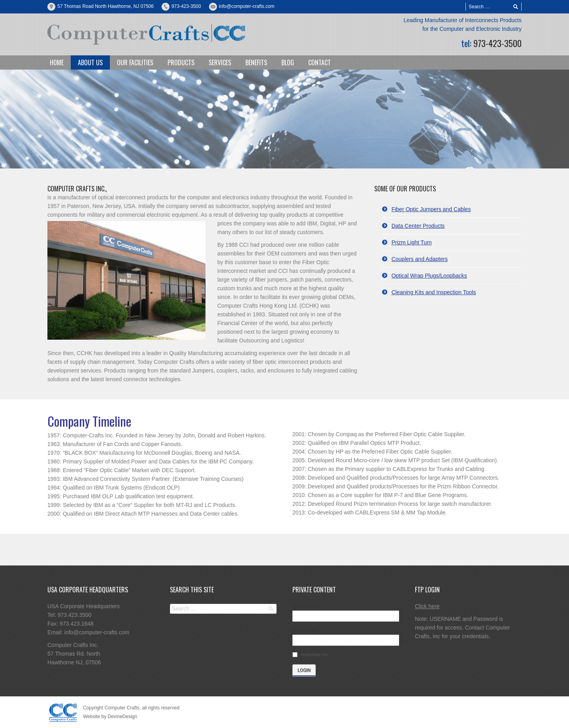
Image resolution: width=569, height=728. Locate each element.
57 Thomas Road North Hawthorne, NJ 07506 (106, 6)
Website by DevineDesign (110, 717)
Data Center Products (418, 226)
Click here (427, 606)
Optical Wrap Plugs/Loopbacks (429, 276)
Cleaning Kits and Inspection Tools (434, 292)
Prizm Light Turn (412, 242)
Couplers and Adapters (420, 259)
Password (305, 630)
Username (306, 606)
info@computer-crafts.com (247, 6)
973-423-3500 (186, 6)
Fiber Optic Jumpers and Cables (431, 209)
